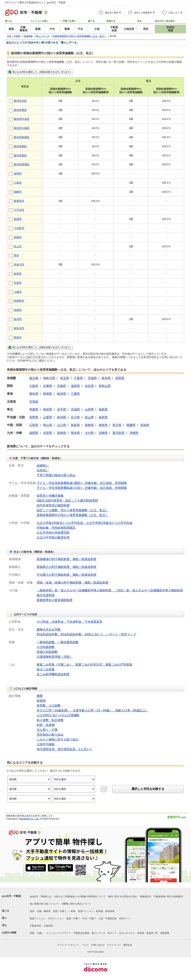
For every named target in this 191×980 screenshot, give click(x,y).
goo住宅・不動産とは (41, 897)
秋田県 (48, 409)
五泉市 (18, 283)
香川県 (117, 425)
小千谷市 (19, 210)
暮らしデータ (98, 933)
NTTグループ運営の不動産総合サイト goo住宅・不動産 (35, 3)
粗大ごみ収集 (46, 669)
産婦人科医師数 (47, 652)
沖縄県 (134, 433)
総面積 (41, 701)
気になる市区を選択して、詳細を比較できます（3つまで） (40, 72)
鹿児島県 (118, 433)
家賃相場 (110, 911)
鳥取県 (75, 425)
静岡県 (48, 394)
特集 (32, 933)
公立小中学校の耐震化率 (53, 537)
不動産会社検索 (81, 933)
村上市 (18, 246)
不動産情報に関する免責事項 (168, 897)
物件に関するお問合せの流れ (123, 897)
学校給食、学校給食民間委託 (56, 528)
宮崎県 (103, 433)
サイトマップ (114, 945)
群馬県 (120, 378)
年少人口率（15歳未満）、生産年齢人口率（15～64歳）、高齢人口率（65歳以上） (93, 710)
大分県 (89, 433)
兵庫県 (48, 386)
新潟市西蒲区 (22, 164)
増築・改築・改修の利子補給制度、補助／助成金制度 (73, 583)
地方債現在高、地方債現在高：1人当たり (64, 749)
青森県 (34, 409)
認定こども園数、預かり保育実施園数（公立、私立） (73, 510)
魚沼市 (18, 319)
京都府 (62, 386)
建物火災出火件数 (49, 630)
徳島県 (103, 425)
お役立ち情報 (9, 933)
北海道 (34, 402)
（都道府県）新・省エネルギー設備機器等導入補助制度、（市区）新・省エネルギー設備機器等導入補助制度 (110, 590)
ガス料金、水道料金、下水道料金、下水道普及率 (70, 622)
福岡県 (34, 433)
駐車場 (100, 911)
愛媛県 (131, 425)
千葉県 (78, 378)
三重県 (75, 394)
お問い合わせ (98, 945)
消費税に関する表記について (76, 904)
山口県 (62, 425)
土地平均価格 (46, 744)
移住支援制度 (46, 595)
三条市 (18, 183)
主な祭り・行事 (47, 730)
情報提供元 (145, 897)
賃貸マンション (86, 911)
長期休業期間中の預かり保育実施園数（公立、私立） (73, 515)
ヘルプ (85, 945)
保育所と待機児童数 (50, 496)
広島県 (34, 425)
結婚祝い (43, 465)
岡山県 (48, 425)
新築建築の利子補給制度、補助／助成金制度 (67, 559)
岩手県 (62, 409)
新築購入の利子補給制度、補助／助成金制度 (67, 567)
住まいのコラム (127, 933)
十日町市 (19, 228)
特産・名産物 (46, 725)
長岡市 (18, 174)
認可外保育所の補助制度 (53, 505)
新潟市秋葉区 (22, 137)
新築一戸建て (73, 918)
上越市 (18, 292)
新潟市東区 (20, 110)
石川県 (75, 417)
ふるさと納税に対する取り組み (58, 739)
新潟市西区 (20, 155)
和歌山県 (105, 386)
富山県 (89, 417)
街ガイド (112, 933)
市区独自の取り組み (50, 735)
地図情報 (165, 933)
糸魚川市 (19, 264)
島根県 (89, 425)
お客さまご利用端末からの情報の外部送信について (80, 897)
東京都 (34, 378)
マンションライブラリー (59, 933)
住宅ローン (125, 918)
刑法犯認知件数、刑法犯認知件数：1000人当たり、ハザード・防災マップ (86, 634)
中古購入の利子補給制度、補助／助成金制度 (67, 575)
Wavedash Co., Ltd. (29, 819)
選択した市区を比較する (148, 789)
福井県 (103, 417)
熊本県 (75, 433)
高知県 (145, 425)
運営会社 (128, 945)
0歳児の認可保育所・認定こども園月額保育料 (67, 501)
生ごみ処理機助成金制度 (53, 674)
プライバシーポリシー (68, 945)
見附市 (18, 237)
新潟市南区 (20, 146)
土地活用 (48, 926)
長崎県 (62, 433)
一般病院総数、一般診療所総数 (58, 642)
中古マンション (56, 918)
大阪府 (34, 386)
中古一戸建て (89, 918)
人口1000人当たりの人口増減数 (58, 715)
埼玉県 (65, 378)
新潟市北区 (20, 101)
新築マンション (38, 918)
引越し (40, 933)
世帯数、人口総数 (49, 706)
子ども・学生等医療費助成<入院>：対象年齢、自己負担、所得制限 (82, 488)
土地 (101, 918)
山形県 (89, 409)
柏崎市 (18, 192)
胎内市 (18, 337)
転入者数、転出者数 (50, 720)
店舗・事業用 (44, 911)
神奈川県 (49, 378)
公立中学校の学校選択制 (53, 533)
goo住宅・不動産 (11, 896)
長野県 (34, 417)
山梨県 (48, 417)
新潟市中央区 (22, 119)
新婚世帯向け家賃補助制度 (55, 600)
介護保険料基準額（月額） (55, 657)
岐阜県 (62, 394)
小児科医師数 (46, 647)
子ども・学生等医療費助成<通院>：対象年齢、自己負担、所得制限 (82, 483)
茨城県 (92, 378)
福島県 (103, 409)
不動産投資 (111, 918)
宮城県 (75, 409)
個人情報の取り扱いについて (44, 904)
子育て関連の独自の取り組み (56, 475)
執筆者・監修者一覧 (148, 933)
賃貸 (32, 911)
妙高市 (18, 274)
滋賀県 (75, 386)
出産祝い (43, 470)
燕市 (16, 255)
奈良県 (89, 386)
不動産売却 (35, 926)
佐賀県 (48, 433)
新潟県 (62, 417)
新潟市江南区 (22, 128)
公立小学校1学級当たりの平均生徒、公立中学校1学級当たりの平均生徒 (85, 523)
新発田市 (19, 201)
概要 (40, 696)
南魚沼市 (19, 328)
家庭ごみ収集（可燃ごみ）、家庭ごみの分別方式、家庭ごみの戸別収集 (84, 665)
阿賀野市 (19, 301)
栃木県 (106, 378)
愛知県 (34, 394)
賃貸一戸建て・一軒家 (64, 911)
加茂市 (18, 219)
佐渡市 (18, 310)
